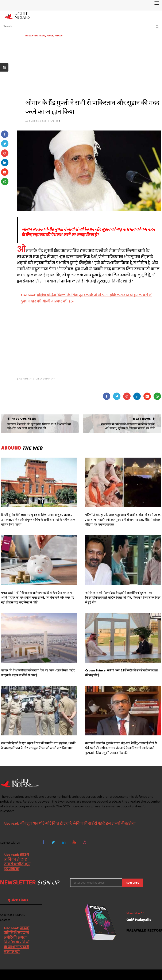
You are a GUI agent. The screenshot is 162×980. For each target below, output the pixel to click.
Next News (142, 419)
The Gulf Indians (24, 975)
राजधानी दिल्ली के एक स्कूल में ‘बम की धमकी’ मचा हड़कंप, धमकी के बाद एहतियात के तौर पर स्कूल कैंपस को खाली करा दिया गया (38, 746)
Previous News (24, 419)
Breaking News (35, 36)
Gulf (50, 36)
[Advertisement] (93, 67)
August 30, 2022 (36, 121)
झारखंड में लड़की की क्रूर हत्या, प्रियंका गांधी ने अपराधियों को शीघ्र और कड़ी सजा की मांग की (39, 426)
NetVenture (152, 975)
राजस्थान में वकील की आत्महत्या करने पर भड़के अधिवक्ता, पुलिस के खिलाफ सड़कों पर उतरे (128, 426)
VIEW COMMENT (45, 379)
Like (55, 121)
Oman (59, 36)
